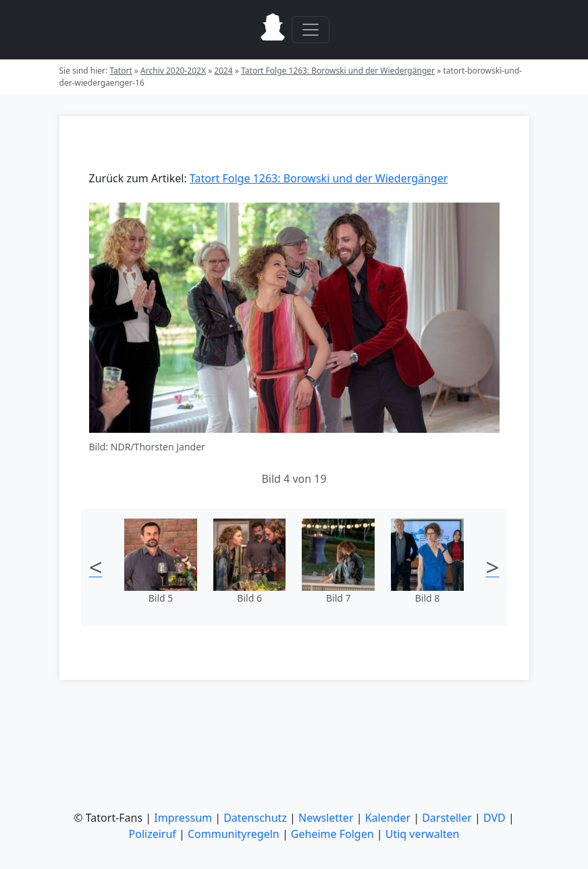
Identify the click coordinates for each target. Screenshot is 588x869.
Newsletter (326, 818)
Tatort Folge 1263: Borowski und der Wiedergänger (338, 71)
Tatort (121, 71)
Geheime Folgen (332, 834)
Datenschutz (255, 818)
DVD (495, 818)
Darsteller (447, 818)
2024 (223, 71)
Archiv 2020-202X (173, 71)
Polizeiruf (153, 834)
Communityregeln (234, 834)
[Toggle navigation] (311, 30)
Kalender (388, 818)
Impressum (183, 818)
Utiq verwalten (423, 834)
